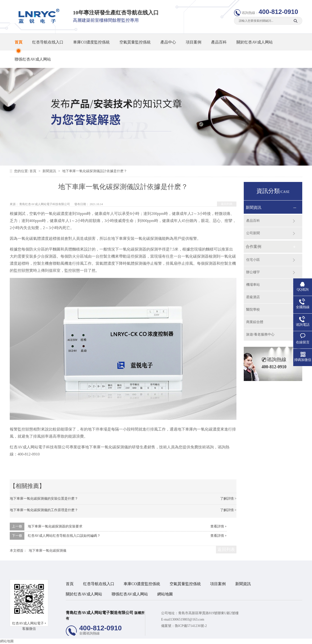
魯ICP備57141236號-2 (191, 626)
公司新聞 (253, 233)
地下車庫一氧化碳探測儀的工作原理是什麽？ (44, 510)
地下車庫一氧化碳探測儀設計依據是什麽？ (95, 171)
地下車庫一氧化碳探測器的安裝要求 (55, 526)
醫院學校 (253, 310)
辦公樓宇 (253, 272)
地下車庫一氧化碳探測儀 (48, 551)
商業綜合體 (255, 322)
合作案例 (253, 247)
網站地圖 (165, 594)
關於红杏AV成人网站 (255, 42)
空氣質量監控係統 (135, 42)
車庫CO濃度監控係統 (91, 42)
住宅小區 (253, 260)
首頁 (19, 42)
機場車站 (253, 285)
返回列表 (227, 204)
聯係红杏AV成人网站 (33, 59)
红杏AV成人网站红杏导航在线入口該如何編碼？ (64, 536)
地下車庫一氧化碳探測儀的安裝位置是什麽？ (44, 499)
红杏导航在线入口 (48, 42)
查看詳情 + (219, 526)
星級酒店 (253, 297)
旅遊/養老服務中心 (260, 334)
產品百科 (219, 42)
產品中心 (168, 42)
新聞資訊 (50, 171)
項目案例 (194, 42)
